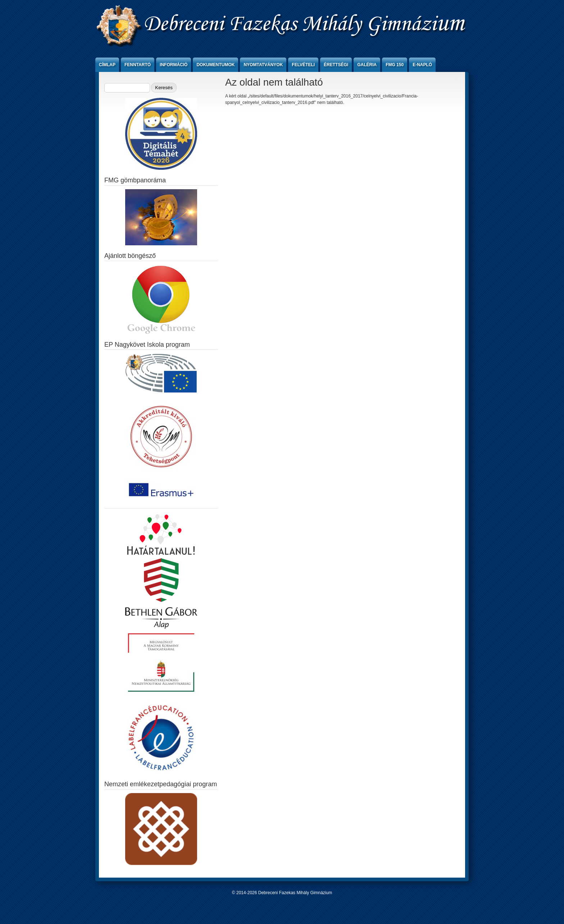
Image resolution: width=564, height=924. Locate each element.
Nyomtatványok (263, 65)
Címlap (107, 65)
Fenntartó (138, 65)
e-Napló (422, 65)
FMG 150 (395, 65)
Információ (174, 65)
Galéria (367, 65)
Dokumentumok (215, 65)
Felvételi (303, 65)
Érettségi (336, 65)
